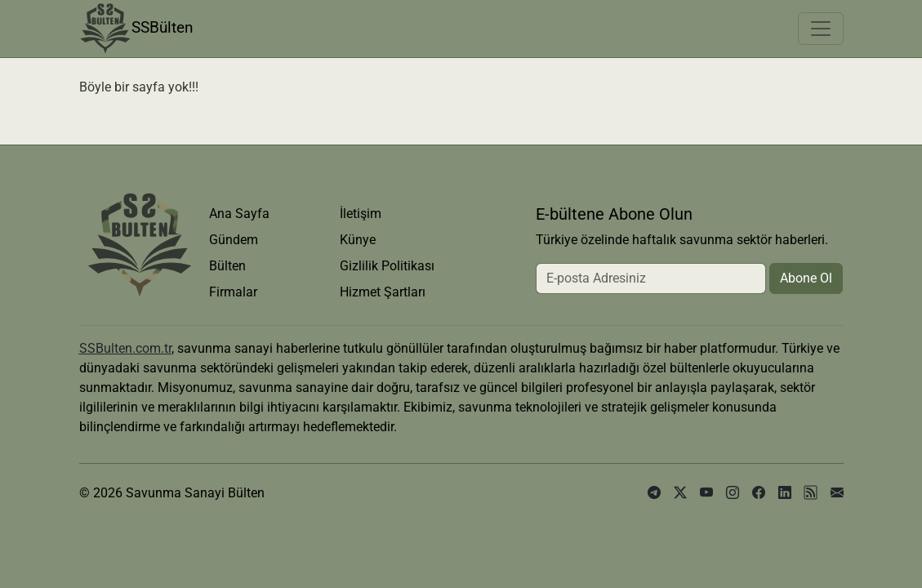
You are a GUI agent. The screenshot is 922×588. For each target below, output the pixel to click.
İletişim (361, 214)
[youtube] (706, 493)
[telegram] (654, 493)
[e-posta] (837, 493)
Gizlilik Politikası (387, 266)
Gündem (234, 240)
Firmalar (233, 292)
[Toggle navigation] (821, 29)
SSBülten (136, 29)
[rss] (811, 493)
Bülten (227, 266)
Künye (358, 240)
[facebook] (759, 493)
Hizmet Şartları (383, 292)
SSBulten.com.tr (125, 348)
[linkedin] (785, 493)
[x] (680, 493)
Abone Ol (806, 278)
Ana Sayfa (239, 214)
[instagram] (733, 493)
